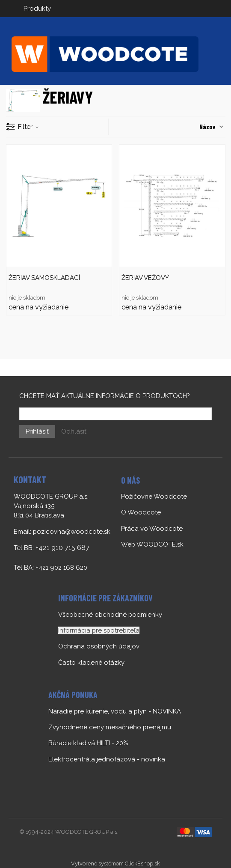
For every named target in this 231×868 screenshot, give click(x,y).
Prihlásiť (37, 431)
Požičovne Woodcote (154, 496)
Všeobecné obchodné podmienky (110, 615)
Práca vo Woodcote (152, 529)
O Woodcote (141, 512)
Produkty (37, 9)
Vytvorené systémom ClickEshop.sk (115, 864)
